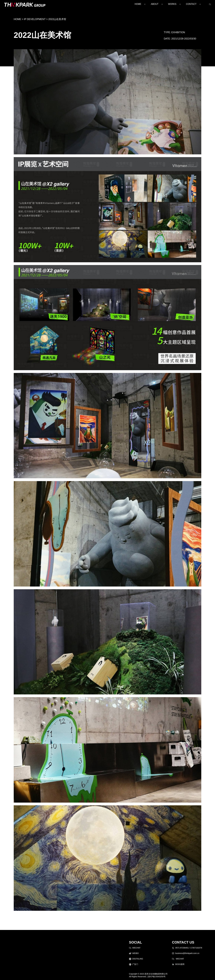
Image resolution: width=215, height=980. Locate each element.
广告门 (135, 964)
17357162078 (196, 948)
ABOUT (155, 4)
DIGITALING (138, 959)
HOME (138, 4)
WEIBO (136, 953)
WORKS (172, 4)
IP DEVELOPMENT (35, 19)
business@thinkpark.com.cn (187, 953)
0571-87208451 (182, 948)
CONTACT (191, 4)
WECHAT (136, 948)
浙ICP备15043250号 (157, 977)
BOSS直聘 (180, 964)
